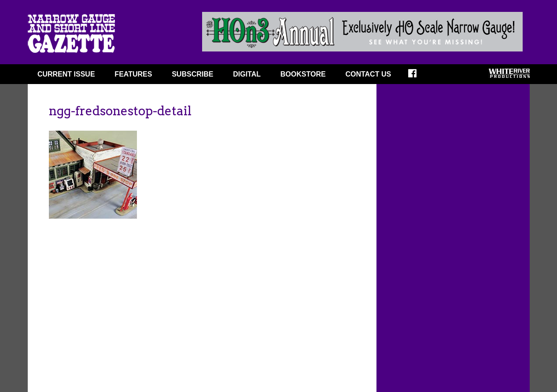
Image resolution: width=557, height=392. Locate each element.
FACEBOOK (418, 76)
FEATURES (133, 74)
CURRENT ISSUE (66, 74)
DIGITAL (247, 74)
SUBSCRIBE (192, 74)
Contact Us (368, 74)
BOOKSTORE (303, 74)
